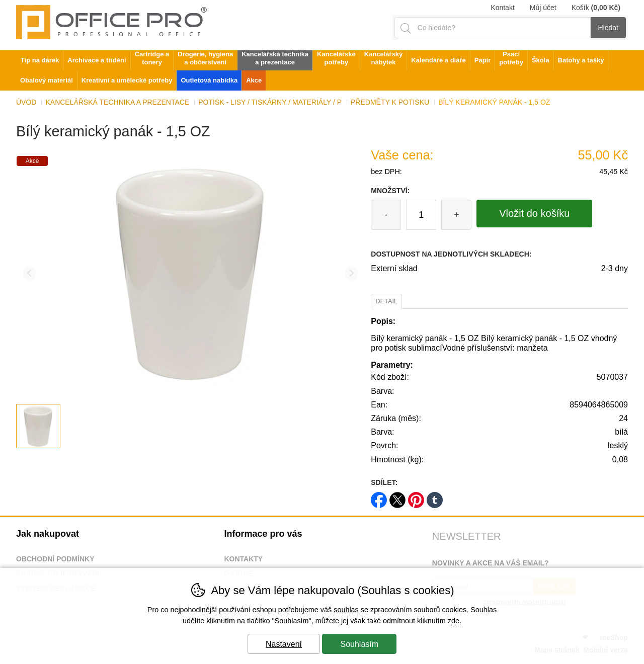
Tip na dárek (40, 60)
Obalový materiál (47, 80)
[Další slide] (351, 273)
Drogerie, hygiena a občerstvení (205, 58)
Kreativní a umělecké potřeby (127, 80)
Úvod (26, 102)
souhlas (346, 610)
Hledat (608, 28)
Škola (541, 60)
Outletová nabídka (209, 80)
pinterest (416, 497)
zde (454, 621)
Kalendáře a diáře (438, 60)
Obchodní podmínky (55, 559)
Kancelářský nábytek (384, 58)
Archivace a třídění (97, 60)
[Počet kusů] (421, 215)
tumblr (435, 497)
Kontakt (502, 8)
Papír (483, 60)
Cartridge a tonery (152, 58)
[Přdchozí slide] (29, 273)
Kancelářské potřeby (336, 58)
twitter (397, 497)
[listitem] (38, 426)
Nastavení (284, 644)
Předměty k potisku (390, 102)
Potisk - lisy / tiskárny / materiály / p (270, 102)
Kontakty (243, 559)
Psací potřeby (511, 58)
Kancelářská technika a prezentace (117, 102)
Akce (254, 80)
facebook (379, 497)
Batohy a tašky (581, 60)
